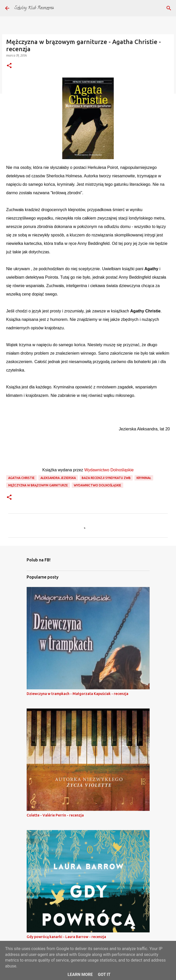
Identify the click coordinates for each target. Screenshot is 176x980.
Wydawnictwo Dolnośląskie (109, 470)
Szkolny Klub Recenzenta (34, 8)
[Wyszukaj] (169, 8)
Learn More (80, 974)
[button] (9, 66)
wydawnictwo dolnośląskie (97, 485)
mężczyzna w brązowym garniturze (38, 485)
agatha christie (21, 478)
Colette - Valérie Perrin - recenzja (55, 815)
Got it (104, 974)
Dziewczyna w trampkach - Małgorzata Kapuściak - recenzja (77, 694)
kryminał (144, 478)
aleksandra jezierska (58, 478)
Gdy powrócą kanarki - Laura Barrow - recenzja (66, 937)
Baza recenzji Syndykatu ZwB (106, 478)
